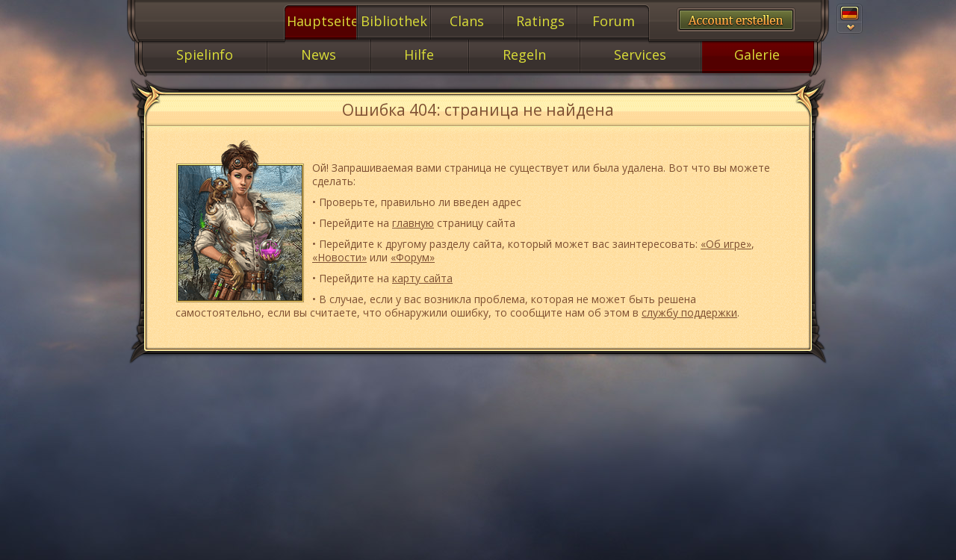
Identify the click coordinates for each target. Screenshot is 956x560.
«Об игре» (726, 244)
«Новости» (339, 257)
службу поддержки (689, 312)
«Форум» (413, 257)
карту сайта (422, 278)
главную (413, 223)
